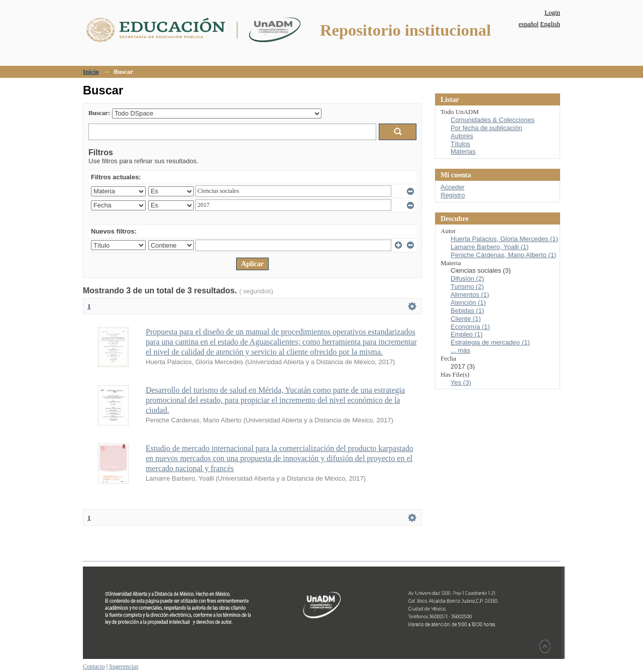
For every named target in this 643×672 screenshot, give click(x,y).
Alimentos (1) (470, 295)
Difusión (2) (467, 278)
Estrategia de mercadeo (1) (490, 342)
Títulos (460, 144)
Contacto (94, 666)
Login (552, 12)
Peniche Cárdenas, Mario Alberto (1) (503, 255)
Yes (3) (461, 382)
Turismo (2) (467, 287)
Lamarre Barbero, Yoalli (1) (490, 247)
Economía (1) (470, 327)
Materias (463, 151)
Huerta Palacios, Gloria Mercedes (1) (504, 239)
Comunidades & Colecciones (493, 120)
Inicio (91, 72)
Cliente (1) (466, 319)
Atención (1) (468, 303)
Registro (453, 195)
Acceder (453, 187)
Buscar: (99, 113)
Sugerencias (124, 666)
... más (460, 350)
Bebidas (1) (467, 311)
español (528, 24)
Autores (462, 136)
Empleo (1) (467, 334)
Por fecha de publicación (486, 128)
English (550, 24)
